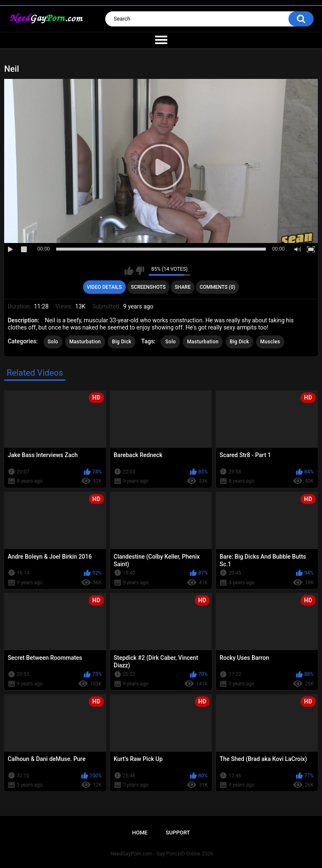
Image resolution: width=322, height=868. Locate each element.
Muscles (270, 342)
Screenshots (148, 287)
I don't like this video (140, 271)
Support (178, 833)
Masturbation (85, 342)
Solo (53, 342)
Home (140, 833)
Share (183, 287)
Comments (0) (217, 287)
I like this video (129, 271)
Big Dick (122, 342)
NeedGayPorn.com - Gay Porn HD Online (156, 854)
